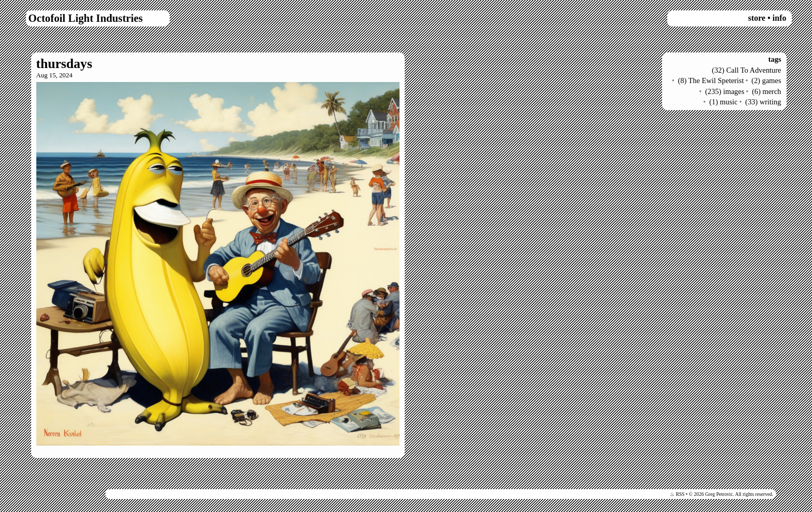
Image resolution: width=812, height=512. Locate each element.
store (757, 18)
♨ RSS (677, 494)
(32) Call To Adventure (746, 70)
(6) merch (766, 91)
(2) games (766, 80)
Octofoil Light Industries (86, 18)
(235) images (725, 91)
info (780, 18)
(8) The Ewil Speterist (711, 80)
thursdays (64, 64)
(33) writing (763, 102)
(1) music (724, 102)
